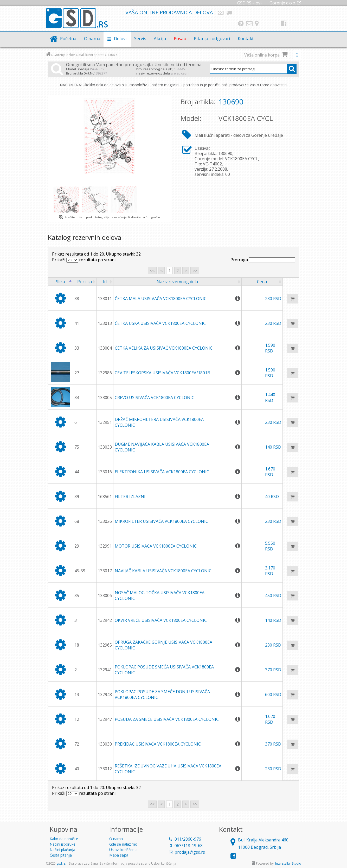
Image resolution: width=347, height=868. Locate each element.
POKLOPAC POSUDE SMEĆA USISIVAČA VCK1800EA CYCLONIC (164, 670)
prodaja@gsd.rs (190, 852)
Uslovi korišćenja (123, 850)
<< (152, 271)
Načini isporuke (63, 844)
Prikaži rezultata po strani (84, 260)
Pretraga (263, 260)
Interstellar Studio (288, 863)
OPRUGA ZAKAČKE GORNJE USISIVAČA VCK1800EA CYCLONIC (163, 645)
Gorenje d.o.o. (285, 3)
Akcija (160, 38)
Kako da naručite (64, 839)
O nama (92, 38)
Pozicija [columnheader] (85, 282)
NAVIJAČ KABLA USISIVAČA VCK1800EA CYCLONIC (163, 571)
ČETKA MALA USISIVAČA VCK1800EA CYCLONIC (161, 299)
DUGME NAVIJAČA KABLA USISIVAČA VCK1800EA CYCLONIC (162, 447)
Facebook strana (284, 23)
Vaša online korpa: (273, 55)
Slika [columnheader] (60, 282)
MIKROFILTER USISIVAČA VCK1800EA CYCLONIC (161, 521)
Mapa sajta (119, 855)
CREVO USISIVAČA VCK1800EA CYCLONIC (155, 398)
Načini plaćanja (221, 13)
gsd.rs (61, 863)
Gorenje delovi (65, 55)
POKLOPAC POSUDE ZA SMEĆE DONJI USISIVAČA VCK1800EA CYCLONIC (162, 695)
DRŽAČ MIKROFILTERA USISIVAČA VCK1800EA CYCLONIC (159, 422)
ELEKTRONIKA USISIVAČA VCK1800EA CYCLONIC (162, 472)
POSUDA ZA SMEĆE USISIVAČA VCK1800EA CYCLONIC (167, 719)
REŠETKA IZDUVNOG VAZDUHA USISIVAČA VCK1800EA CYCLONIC (168, 769)
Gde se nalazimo (257, 23)
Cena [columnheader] (262, 282)
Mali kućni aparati (91, 55)
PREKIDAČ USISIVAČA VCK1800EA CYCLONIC (158, 744)
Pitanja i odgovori (241, 23)
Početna (68, 38)
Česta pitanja (61, 855)
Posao (180, 38)
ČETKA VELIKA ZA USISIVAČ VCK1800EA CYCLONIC (164, 348)
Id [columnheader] (105, 282)
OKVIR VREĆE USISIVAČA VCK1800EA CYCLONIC (161, 620)
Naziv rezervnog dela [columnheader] (177, 282)
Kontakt (249, 23)
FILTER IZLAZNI (130, 497)
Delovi (120, 38)
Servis (140, 38)
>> (195, 271)
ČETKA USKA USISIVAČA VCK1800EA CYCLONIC (160, 323)
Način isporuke (229, 13)
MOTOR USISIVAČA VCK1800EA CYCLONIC (156, 546)
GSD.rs (77, 19)
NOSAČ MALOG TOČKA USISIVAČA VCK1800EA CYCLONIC (160, 596)
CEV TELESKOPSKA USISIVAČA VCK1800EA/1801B (162, 373)
